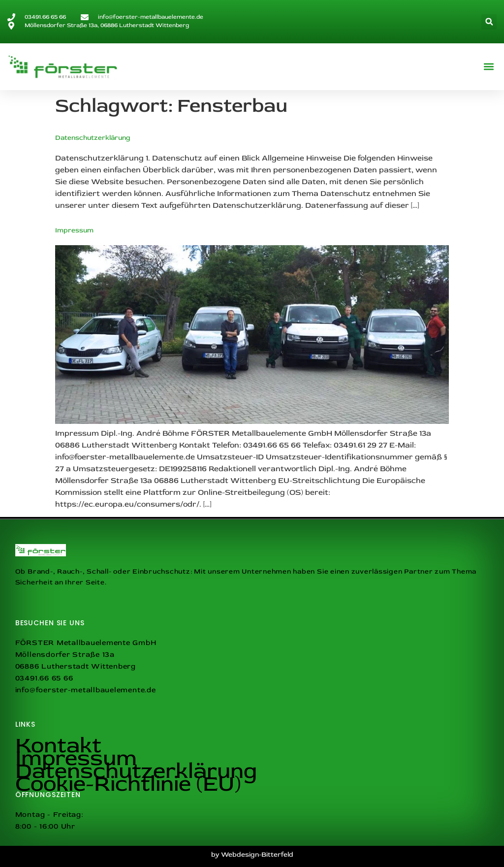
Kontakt (58, 745)
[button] (489, 22)
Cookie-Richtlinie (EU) (128, 784)
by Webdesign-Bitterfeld (252, 854)
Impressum (74, 230)
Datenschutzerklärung (93, 138)
